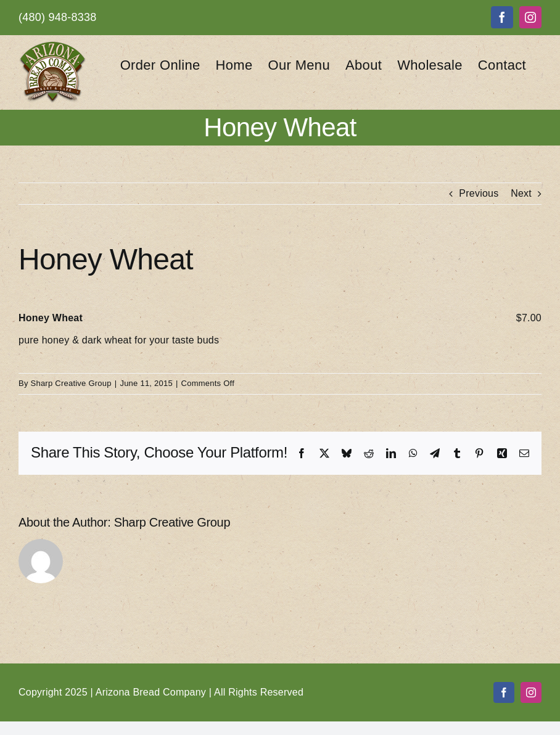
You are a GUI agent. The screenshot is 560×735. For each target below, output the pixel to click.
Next (521, 193)
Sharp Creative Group (71, 383)
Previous (479, 193)
